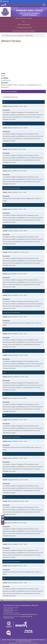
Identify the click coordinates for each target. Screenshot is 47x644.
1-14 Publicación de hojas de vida (23, 28)
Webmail (4, 640)
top (2, 600)
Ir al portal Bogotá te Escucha (26, 616)
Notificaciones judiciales (9, 618)
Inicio (23, 21)
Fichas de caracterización (24, 25)
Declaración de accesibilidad (25, 641)
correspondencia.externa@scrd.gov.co (29, 614)
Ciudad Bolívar (6, 80)
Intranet (9, 640)
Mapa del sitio (25, 640)
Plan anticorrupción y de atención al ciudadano (23, 31)
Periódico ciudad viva (16, 640)
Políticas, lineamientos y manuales (24, 18)
